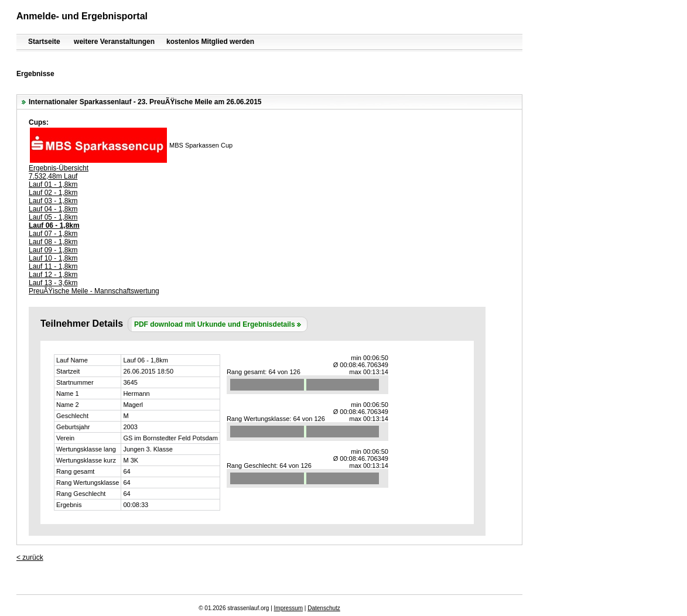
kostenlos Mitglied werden (210, 42)
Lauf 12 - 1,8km (53, 275)
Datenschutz (324, 608)
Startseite (44, 42)
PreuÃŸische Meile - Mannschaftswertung (94, 291)
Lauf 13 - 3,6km (53, 283)
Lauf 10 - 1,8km (53, 258)
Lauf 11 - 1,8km (53, 266)
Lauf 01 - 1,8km (53, 184)
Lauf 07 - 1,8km (53, 234)
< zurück (30, 557)
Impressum (288, 608)
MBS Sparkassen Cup (201, 145)
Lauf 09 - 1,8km (53, 250)
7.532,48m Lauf (53, 176)
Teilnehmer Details (82, 324)
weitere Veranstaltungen (114, 42)
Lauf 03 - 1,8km (53, 201)
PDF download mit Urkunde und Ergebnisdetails (215, 324)
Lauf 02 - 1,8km (53, 193)
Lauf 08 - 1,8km (53, 242)
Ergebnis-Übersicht (59, 168)
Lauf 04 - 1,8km (53, 209)
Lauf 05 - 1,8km (53, 217)
